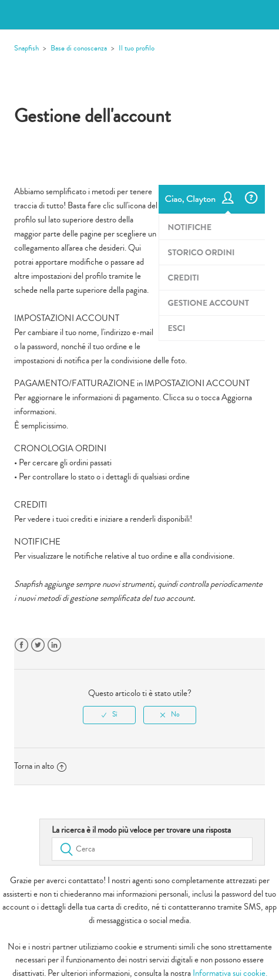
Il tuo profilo (137, 48)
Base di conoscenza (79, 48)
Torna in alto (40, 766)
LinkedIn (54, 645)
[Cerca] (152, 849)
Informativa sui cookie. (230, 973)
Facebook (21, 645)
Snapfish (26, 48)
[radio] (109, 715)
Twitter (38, 645)
